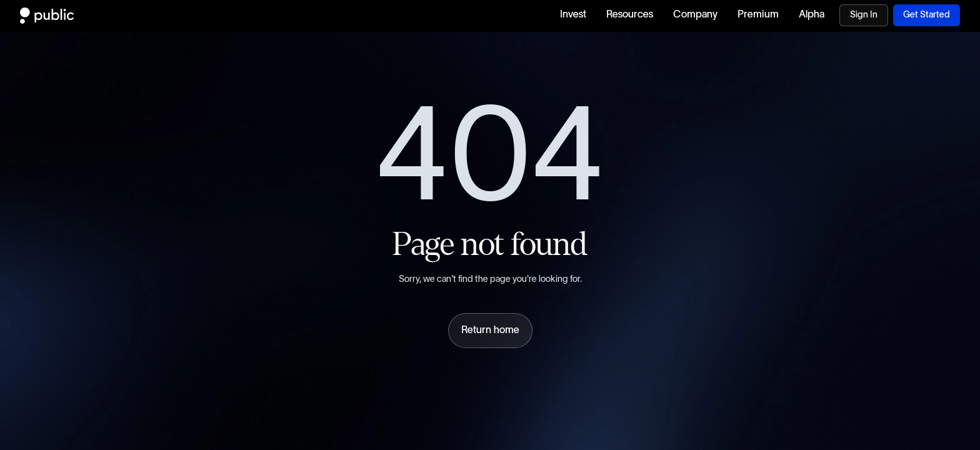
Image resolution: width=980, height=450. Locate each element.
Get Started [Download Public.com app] (927, 15)
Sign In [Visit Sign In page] (864, 15)
